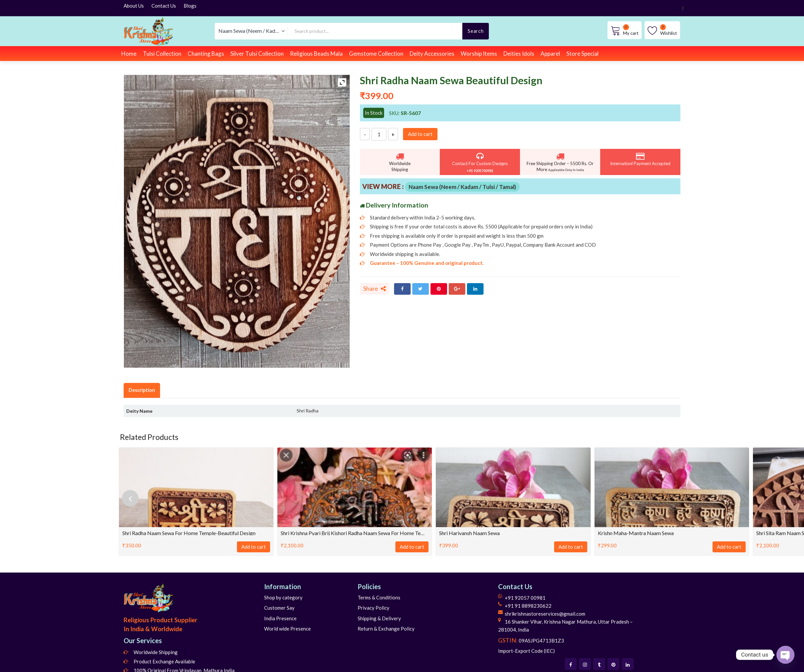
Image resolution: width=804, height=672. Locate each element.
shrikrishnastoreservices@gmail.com (545, 614)
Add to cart (420, 134)
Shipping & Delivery (379, 618)
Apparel (550, 54)
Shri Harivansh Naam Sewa (469, 533)
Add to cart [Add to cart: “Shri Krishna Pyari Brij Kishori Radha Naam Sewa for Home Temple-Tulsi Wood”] (412, 547)
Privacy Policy (373, 608)
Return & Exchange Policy (386, 629)
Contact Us (164, 6)
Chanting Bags (206, 54)
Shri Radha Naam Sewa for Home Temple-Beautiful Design (189, 533)
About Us (134, 6)
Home (129, 54)
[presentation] (130, 498)
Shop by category (283, 597)
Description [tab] (142, 390)
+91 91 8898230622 (528, 606)
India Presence (280, 618)
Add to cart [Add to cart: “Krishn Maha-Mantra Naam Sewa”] (729, 547)
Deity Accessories (432, 54)
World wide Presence (287, 629)
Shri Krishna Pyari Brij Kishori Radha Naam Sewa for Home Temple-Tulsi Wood (355, 533)
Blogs (190, 6)
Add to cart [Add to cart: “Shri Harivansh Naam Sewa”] (571, 547)
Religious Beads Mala (316, 54)
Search (476, 31)
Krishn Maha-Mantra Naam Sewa (636, 533)
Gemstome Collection (376, 54)
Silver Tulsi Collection (257, 54)
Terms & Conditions (379, 597)
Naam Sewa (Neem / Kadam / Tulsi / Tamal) (462, 187)
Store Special (582, 54)
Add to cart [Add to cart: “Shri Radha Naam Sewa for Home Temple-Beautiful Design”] (254, 547)
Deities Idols (519, 54)
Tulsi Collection (162, 54)
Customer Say (279, 608)
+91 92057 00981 (525, 598)
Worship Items (479, 54)
